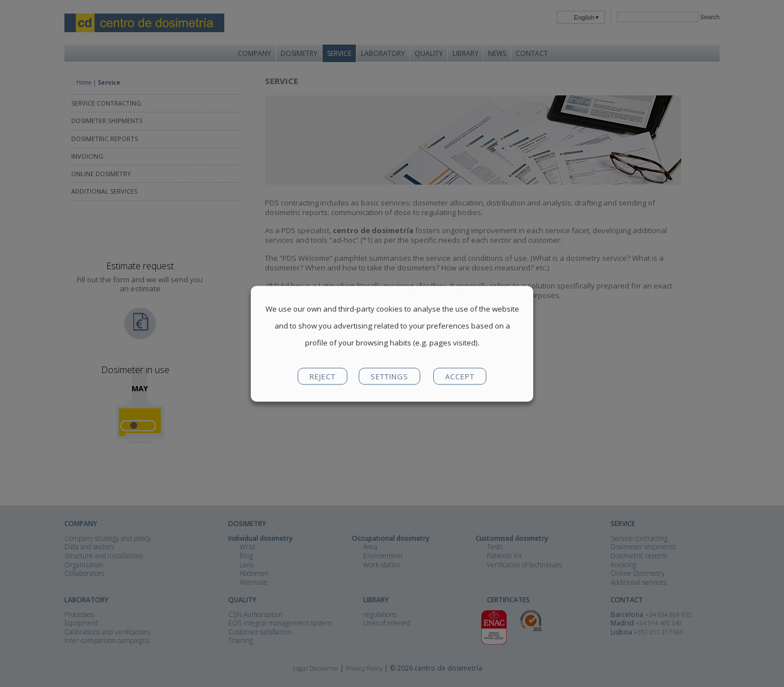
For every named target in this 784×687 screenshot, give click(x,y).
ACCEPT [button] (460, 376)
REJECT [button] (323, 376)
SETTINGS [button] (389, 376)
